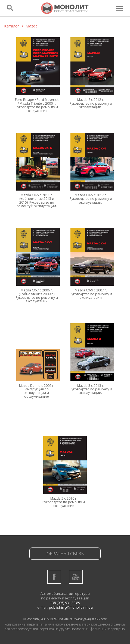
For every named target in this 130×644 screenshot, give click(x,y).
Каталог (12, 26)
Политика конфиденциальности (82, 619)
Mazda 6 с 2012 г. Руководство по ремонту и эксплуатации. (91, 103)
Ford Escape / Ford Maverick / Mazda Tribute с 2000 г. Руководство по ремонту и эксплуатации (37, 105)
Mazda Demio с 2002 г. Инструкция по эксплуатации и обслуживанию (37, 391)
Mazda (32, 26)
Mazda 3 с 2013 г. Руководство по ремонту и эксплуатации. (91, 389)
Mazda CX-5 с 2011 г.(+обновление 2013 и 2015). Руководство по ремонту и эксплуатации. (37, 200)
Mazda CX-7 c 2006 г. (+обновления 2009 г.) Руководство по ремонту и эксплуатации (37, 296)
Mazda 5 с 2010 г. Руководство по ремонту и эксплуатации (64, 502)
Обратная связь (65, 554)
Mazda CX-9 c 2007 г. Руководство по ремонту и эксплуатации (91, 294)
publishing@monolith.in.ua (71, 607)
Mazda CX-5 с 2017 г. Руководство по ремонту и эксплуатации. (91, 199)
